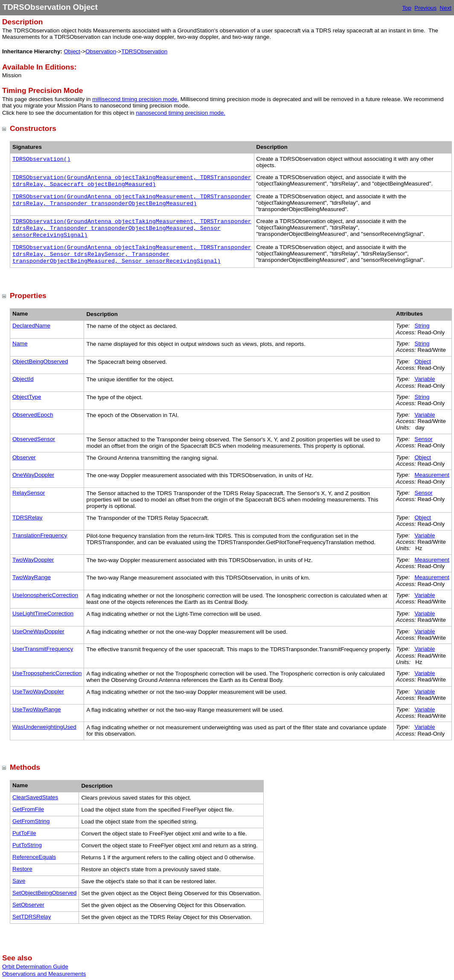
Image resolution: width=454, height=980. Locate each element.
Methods (25, 767)
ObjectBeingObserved (40, 361)
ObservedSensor (34, 439)
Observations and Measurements (44, 974)
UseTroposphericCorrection (47, 673)
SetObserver (28, 905)
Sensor (424, 439)
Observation (101, 51)
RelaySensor (29, 493)
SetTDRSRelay (32, 917)
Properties (28, 296)
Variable (425, 379)
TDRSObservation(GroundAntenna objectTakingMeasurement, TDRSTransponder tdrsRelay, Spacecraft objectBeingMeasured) (132, 181)
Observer (24, 457)
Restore (22, 869)
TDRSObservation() (41, 159)
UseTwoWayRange (37, 709)
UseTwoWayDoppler (38, 692)
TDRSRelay (27, 518)
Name (20, 344)
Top (407, 8)
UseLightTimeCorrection (43, 613)
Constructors (33, 128)
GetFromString (31, 821)
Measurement (432, 475)
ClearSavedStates (35, 797)
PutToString (27, 845)
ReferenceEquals (34, 857)
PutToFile (24, 833)
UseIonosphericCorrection (45, 595)
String (422, 326)
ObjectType (27, 397)
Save (19, 881)
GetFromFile (28, 809)
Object (72, 51)
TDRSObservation (144, 51)
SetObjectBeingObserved (44, 893)
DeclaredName (31, 326)
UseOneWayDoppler (38, 631)
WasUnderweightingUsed (44, 727)
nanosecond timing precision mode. (180, 113)
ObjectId (23, 379)
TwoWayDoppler (33, 560)
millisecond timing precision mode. (135, 99)
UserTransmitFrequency (43, 649)
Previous (425, 8)
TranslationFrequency (40, 535)
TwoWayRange (32, 577)
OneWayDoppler (33, 475)
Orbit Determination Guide (35, 967)
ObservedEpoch (33, 415)
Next (446, 8)
